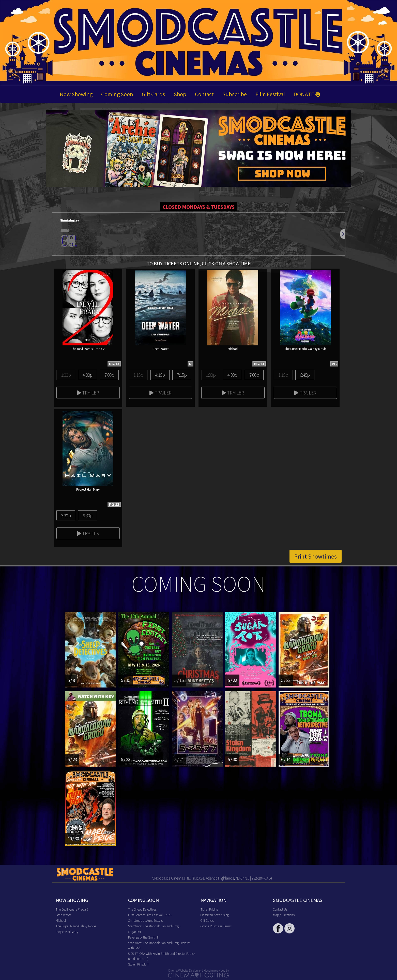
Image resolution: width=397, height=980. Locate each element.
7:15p (182, 375)
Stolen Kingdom (139, 964)
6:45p (305, 375)
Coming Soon (117, 94)
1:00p (66, 375)
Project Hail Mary (67, 932)
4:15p (160, 375)
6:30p (87, 515)
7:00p (109, 375)
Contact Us (280, 909)
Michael (61, 920)
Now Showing (76, 94)
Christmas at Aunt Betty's (145, 920)
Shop (180, 94)
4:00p (87, 375)
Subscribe (235, 94)
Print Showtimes (316, 556)
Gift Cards (154, 94)
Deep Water (63, 915)
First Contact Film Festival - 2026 (150, 915)
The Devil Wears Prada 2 (72, 909)
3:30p (66, 515)
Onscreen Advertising (215, 915)
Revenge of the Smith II (143, 937)
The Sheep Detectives (142, 909)
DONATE (307, 94)
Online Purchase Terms (216, 926)
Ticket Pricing (209, 909)
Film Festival (270, 94)
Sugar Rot (135, 932)
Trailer (88, 392)
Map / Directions (284, 915)
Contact (204, 94)
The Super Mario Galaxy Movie (76, 926)
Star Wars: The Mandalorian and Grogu (154, 926)
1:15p (138, 375)
